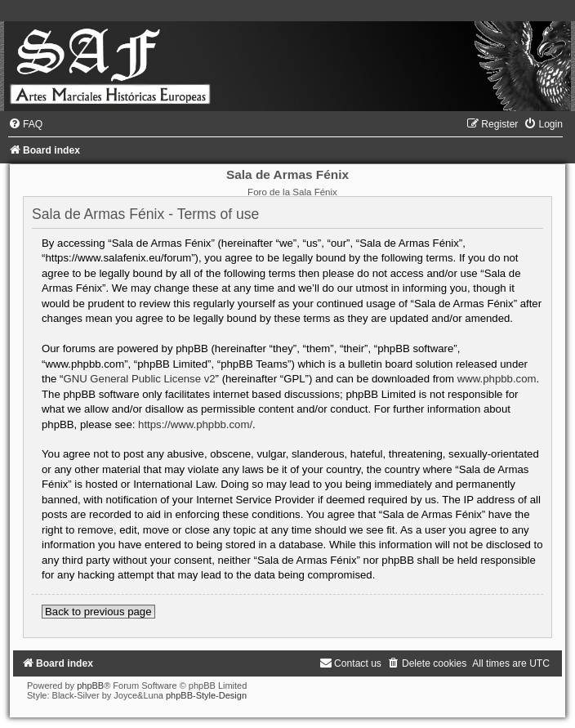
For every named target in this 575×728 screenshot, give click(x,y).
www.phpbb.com (497, 379)
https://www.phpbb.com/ (195, 424)
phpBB (90, 686)
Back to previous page (98, 612)
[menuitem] (25, 124)
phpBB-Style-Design (206, 695)
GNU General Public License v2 (139, 379)
